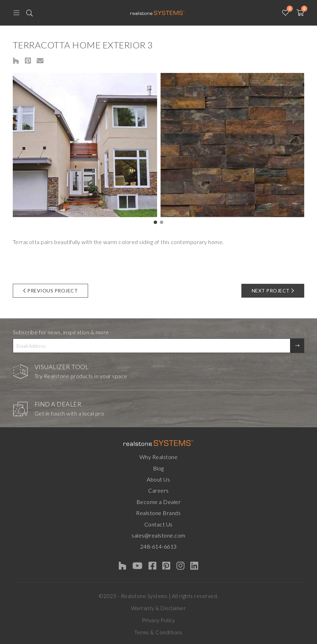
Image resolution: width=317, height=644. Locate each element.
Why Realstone (159, 457)
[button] (155, 222)
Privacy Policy (158, 620)
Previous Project (51, 291)
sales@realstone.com (158, 535)
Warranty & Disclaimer (159, 608)
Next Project (273, 291)
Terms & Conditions (158, 632)
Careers (158, 490)
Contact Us (158, 524)
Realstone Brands (158, 513)
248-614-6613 (158, 546)
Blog (158, 468)
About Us (158, 479)
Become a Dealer (159, 502)
